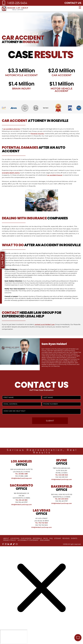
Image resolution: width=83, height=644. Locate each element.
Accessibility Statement (28, 540)
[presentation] (17, 421)
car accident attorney (12, 129)
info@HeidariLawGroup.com (21, 478)
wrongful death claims (11, 173)
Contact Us (73, 3)
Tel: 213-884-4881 (21, 474)
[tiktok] (14, 544)
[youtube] (17, 545)
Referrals (37, 538)
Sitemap (58, 538)
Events (74, 538)
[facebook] (3, 544)
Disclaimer (45, 540)
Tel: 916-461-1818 (21, 500)
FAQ (51, 538)
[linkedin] (8, 544)
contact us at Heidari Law (45, 324)
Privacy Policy (10, 540)
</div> (14, 637)
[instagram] (6, 544)
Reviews (66, 538)
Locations (15, 538)
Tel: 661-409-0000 (62, 499)
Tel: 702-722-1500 (41, 523)
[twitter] (11, 544)
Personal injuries (37, 134)
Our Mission (26, 538)
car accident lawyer (55, 175)
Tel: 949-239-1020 (62, 475)
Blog (46, 538)
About (6, 538)
